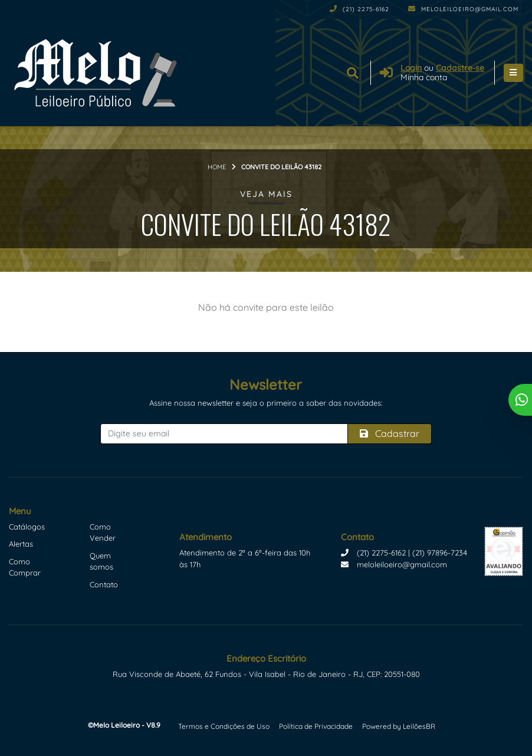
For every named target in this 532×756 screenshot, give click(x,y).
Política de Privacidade (316, 726)
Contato (104, 584)
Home (217, 167)
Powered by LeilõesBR (399, 726)
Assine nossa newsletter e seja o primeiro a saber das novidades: (266, 403)
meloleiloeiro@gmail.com (463, 9)
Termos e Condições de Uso (224, 726)
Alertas (21, 544)
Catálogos (27, 527)
